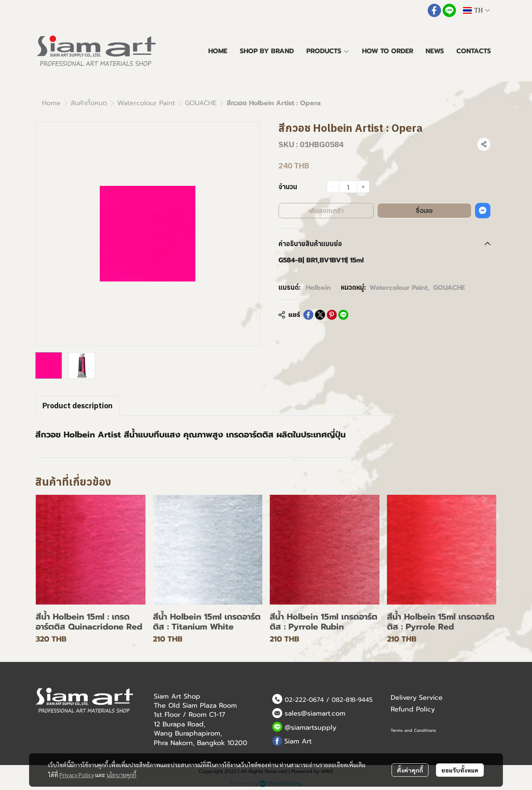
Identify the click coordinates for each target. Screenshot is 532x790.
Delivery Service (417, 698)
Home (51, 103)
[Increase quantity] (363, 187)
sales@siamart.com (315, 713)
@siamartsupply (310, 728)
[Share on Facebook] (308, 315)
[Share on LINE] (343, 315)
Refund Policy (413, 709)
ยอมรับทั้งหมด (460, 770)
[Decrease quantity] (333, 187)
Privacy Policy (77, 775)
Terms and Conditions (413, 730)
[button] (476, 10)
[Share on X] (320, 315)
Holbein (318, 288)
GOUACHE (201, 103)
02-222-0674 (304, 700)
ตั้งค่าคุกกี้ (410, 770)
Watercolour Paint (146, 103)
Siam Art (298, 741)
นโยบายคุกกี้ (121, 775)
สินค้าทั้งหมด (89, 103)
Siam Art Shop (177, 696)
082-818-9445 (352, 700)
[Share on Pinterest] (332, 315)
